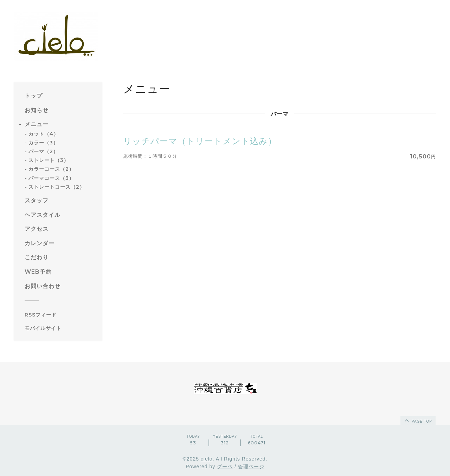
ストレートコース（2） (57, 187)
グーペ (225, 467)
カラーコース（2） (51, 169)
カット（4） (44, 134)
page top (418, 420)
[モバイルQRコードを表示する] (61, 328)
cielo (207, 459)
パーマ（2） (43, 151)
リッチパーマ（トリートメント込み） (200, 141)
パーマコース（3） (51, 178)
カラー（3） (43, 143)
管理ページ (251, 467)
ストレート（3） (49, 160)
